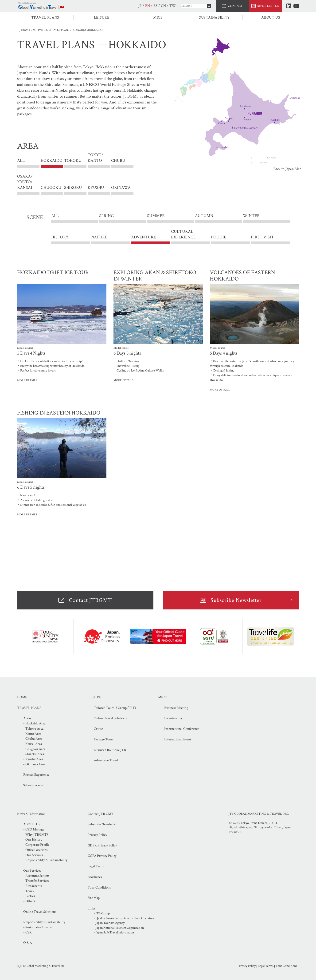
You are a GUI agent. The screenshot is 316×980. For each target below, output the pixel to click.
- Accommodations (36, 876)
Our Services (32, 871)
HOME (22, 697)
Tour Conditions (99, 887)
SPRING (107, 216)
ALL (21, 161)
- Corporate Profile (36, 845)
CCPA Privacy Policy (102, 856)
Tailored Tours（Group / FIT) (115, 708)
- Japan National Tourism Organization (119, 928)
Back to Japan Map (287, 169)
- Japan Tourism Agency (109, 923)
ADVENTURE (144, 237)
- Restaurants (33, 886)
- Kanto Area (32, 734)
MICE (158, 18)
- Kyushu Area (33, 759)
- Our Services (33, 855)
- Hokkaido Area (34, 723)
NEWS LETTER (268, 6)
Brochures (95, 877)
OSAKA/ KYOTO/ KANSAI (25, 182)
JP (140, 6)
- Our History (33, 840)
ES (155, 6)
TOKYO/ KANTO (95, 161)
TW (173, 6)
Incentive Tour (175, 718)
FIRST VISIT (262, 237)
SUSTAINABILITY (214, 18)
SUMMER (156, 216)
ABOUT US (271, 18)
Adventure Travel (106, 760)
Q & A (28, 943)
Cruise (98, 729)
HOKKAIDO (79, 30)
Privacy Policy (97, 835)
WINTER (251, 216)
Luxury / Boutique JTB (110, 750)
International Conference (182, 729)
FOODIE (219, 237)
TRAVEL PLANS (45, 18)
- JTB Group (102, 913)
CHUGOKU (51, 188)
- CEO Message (34, 829)
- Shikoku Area (34, 754)
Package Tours (104, 739)
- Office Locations (35, 850)
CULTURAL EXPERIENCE (183, 234)
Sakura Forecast (34, 785)
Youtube (296, 6)
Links (91, 908)
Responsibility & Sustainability (44, 922)
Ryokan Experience (36, 775)
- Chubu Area (33, 739)
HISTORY (60, 237)
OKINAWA (121, 188)
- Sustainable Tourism (38, 927)
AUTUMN (204, 216)
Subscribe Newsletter (236, 600)
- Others (29, 901)
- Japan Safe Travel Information (114, 933)
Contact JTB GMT (101, 814)
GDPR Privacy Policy (102, 845)
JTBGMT (25, 30)
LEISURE (102, 18)
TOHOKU (73, 161)
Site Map (94, 898)
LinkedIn (289, 6)
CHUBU (118, 161)
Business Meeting (176, 708)
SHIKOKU (73, 188)
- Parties (29, 896)
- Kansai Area (33, 744)
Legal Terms (96, 866)
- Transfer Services (36, 881)
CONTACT (235, 6)
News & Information (31, 814)
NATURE (99, 237)
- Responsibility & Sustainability (45, 860)
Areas (27, 718)
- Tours (28, 891)
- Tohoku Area (33, 729)
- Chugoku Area (34, 749)
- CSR (27, 932)
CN (163, 6)
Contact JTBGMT (90, 600)
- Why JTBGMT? (36, 835)
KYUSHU (96, 188)
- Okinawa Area (34, 764)
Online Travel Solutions (110, 718)
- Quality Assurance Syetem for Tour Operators (124, 918)
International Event (178, 739)
